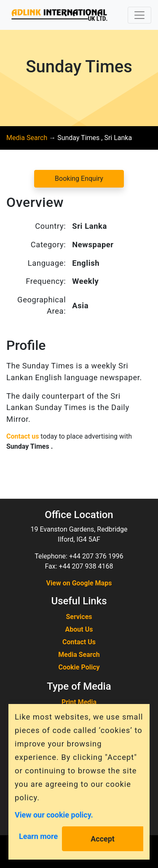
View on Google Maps (79, 583)
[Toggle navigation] (139, 15)
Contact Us (79, 642)
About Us (79, 629)
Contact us (23, 436)
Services (79, 617)
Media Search (27, 138)
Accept (103, 839)
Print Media (79, 702)
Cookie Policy (79, 667)
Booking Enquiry (79, 179)
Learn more (38, 836)
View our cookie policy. (54, 814)
